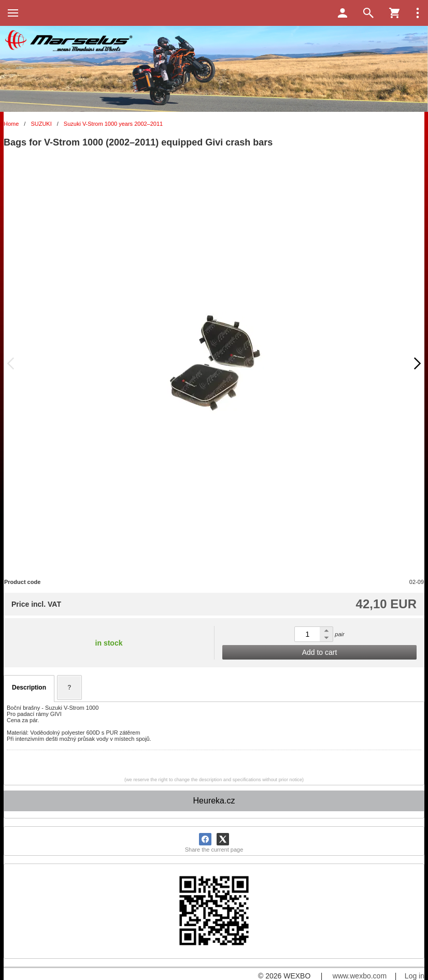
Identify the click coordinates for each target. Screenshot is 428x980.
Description (29, 688)
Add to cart (320, 652)
